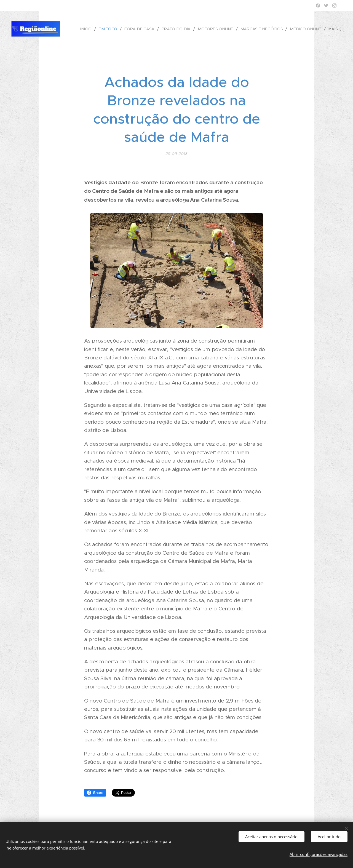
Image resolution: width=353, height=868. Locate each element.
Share (95, 793)
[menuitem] (90, 29)
